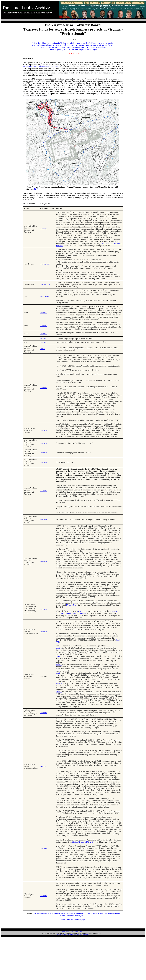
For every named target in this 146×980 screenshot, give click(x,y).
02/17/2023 (43, 229)
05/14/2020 (43, 609)
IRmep (85, 20)
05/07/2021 (43, 326)
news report (83, 611)
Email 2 (59, 656)
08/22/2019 (43, 713)
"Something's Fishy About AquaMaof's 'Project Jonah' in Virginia (73, 49)
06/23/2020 (43, 430)
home (62, 20)
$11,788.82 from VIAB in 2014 (84, 842)
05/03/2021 (43, 334)
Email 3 (59, 665)
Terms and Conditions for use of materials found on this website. (73, 935)
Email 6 (59, 692)
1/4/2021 (42, 349)
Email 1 (59, 648)
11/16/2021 (43, 284)
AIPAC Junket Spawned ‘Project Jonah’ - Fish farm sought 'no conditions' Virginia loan (73, 47)
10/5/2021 (43, 296)
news (70, 20)
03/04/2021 (43, 338)
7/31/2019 (43, 766)
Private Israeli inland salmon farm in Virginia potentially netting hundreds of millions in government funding (73, 43)
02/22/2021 (43, 342)
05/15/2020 (43, 632)
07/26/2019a (43, 896)
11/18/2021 (43, 264)
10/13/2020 (43, 388)
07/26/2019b (44, 848)
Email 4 (59, 673)
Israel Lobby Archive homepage (73, 919)
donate (80, 20)
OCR (48, 264)
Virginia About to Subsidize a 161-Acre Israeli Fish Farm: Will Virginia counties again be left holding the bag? (73, 45)
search (75, 20)
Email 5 (59, 683)
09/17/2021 (43, 313)
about (66, 20)
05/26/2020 (43, 443)
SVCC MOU (71, 605)
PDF (36, 189)
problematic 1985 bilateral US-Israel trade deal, (41, 67)
